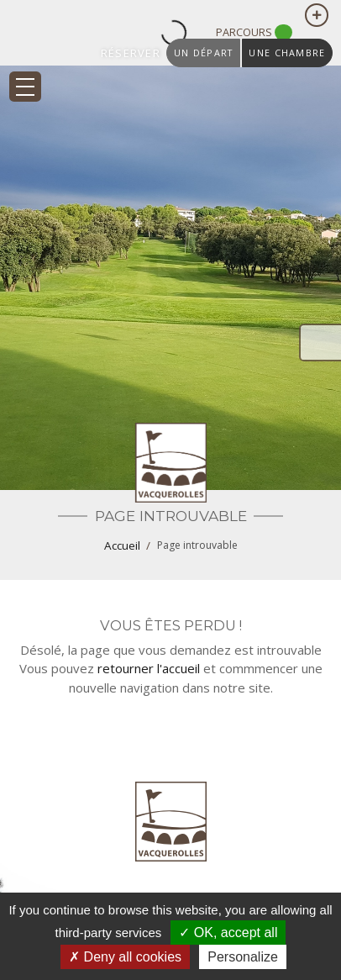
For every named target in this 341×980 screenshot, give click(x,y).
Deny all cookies (125, 957)
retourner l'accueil (149, 668)
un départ (203, 53)
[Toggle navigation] (25, 87)
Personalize (243, 957)
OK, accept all (228, 933)
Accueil (122, 545)
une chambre (287, 53)
